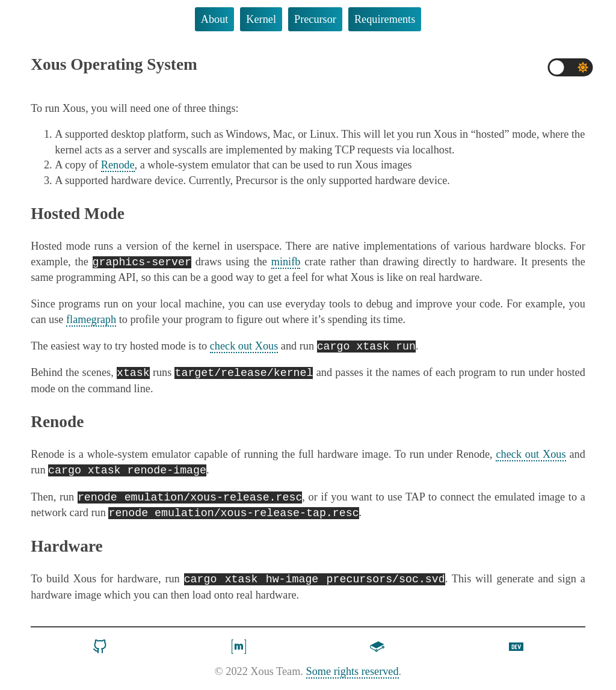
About (215, 19)
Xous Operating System (114, 64)
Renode (118, 165)
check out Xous (244, 348)
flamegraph (91, 320)
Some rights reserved (353, 676)
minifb (286, 263)
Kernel (261, 19)
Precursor (315, 19)
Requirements (385, 19)
